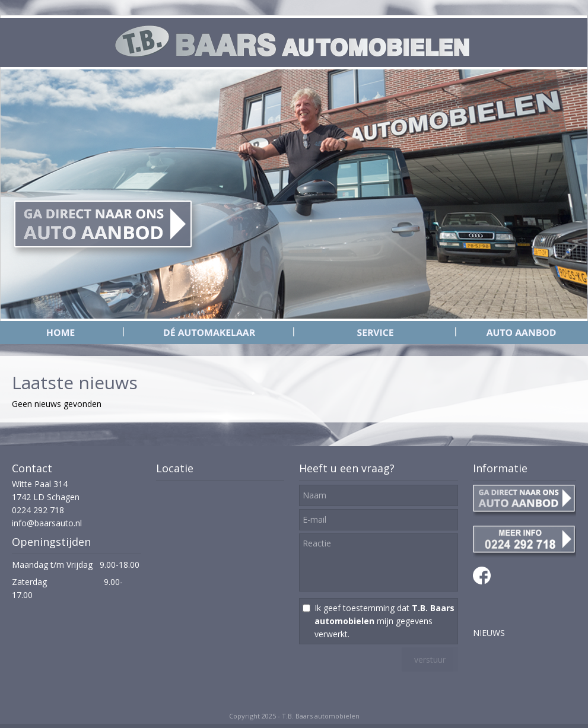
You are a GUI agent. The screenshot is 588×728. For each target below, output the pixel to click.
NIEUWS (489, 633)
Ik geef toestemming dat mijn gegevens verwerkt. (384, 621)
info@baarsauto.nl (47, 523)
